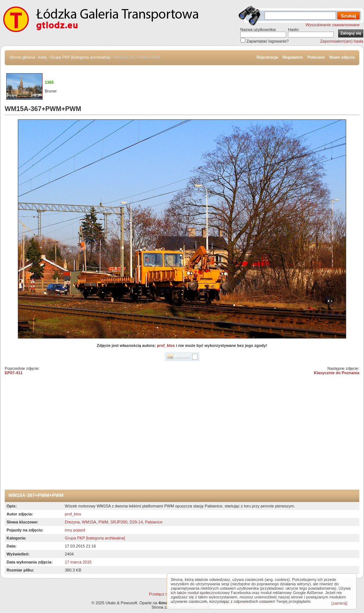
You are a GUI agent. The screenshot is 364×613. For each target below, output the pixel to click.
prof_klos (166, 345)
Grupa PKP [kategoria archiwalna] (80, 57)
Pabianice (154, 522)
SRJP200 (119, 522)
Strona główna (22, 57)
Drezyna (72, 522)
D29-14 (136, 522)
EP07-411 (14, 373)
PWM (103, 522)
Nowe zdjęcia (342, 57)
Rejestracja (267, 57)
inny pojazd (75, 530)
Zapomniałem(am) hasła (342, 41)
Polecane (316, 57)
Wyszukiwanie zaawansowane (333, 25)
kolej (43, 57)
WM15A (89, 522)
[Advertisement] (182, 435)
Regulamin (293, 57)
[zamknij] (339, 603)
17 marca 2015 (78, 562)
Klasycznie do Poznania (337, 373)
